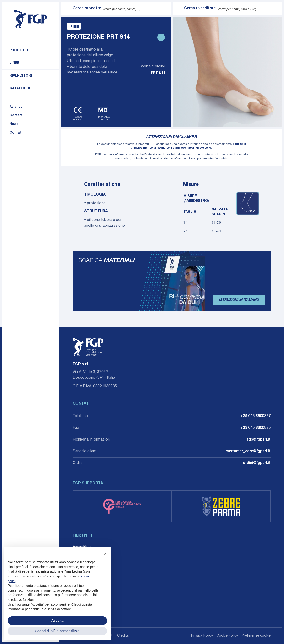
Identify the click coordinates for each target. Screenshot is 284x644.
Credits (123, 636)
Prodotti (19, 51)
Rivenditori (21, 76)
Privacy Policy (202, 636)
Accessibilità (84, 578)
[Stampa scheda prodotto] (161, 37)
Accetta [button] (57, 621)
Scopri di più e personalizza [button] (57, 631)
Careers (16, 116)
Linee (14, 63)
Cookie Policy (227, 636)
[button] (105, 554)
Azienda (16, 107)
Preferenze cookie (256, 636)
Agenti (78, 562)
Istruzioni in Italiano (239, 300)
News (14, 124)
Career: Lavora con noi (92, 555)
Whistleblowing (85, 570)
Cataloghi (20, 89)
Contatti (17, 133)
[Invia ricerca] (67, 9)
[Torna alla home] (31, 19)
